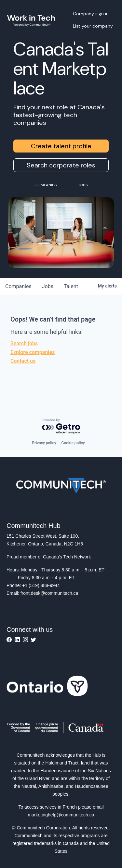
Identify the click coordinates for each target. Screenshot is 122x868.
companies (18, 286)
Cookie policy (73, 443)
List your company (93, 26)
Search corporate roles (61, 165)
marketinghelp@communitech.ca (61, 815)
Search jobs (24, 343)
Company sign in (91, 14)
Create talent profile (61, 146)
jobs (48, 286)
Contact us (23, 361)
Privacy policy (44, 443)
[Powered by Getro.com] (61, 427)
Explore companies (33, 352)
